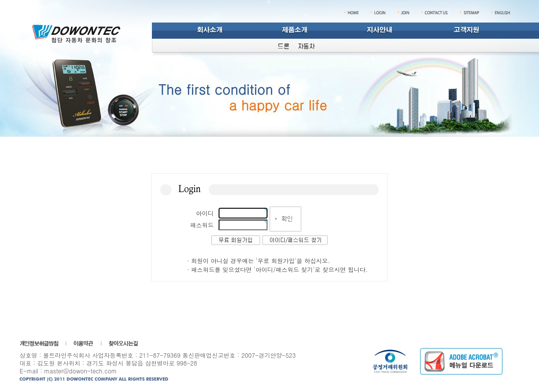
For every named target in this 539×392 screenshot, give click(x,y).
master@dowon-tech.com (80, 371)
